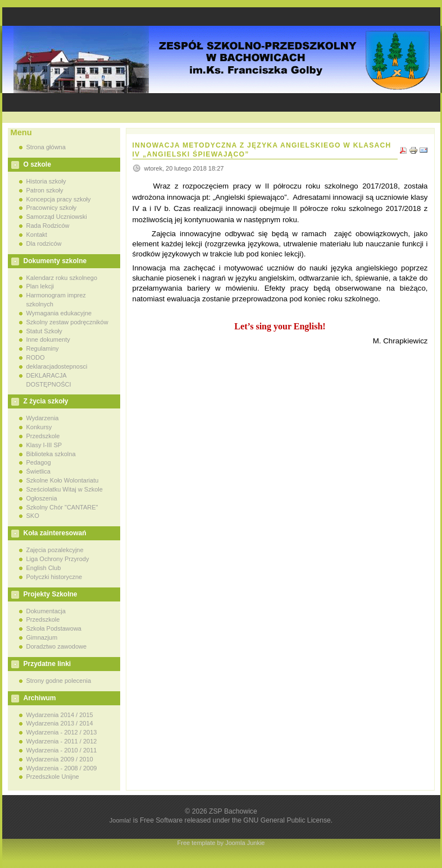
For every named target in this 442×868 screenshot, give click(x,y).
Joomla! (120, 820)
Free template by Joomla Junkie (221, 843)
